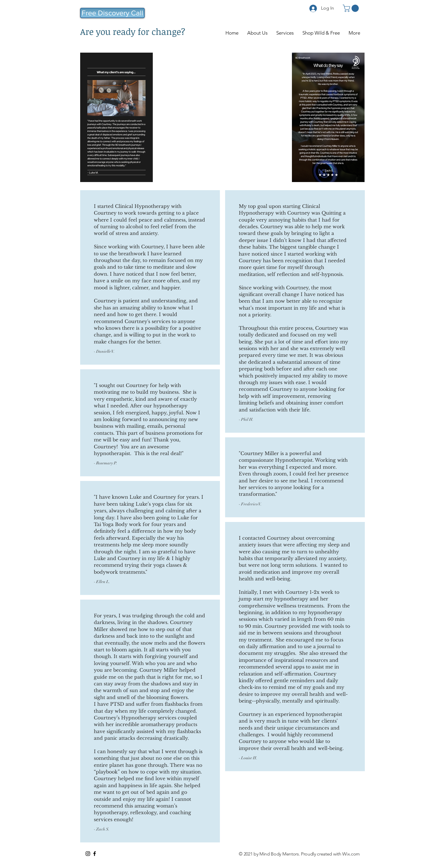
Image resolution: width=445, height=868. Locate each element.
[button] (352, 8)
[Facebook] (95, 854)
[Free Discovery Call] (112, 13)
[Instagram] (88, 854)
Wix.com (351, 854)
